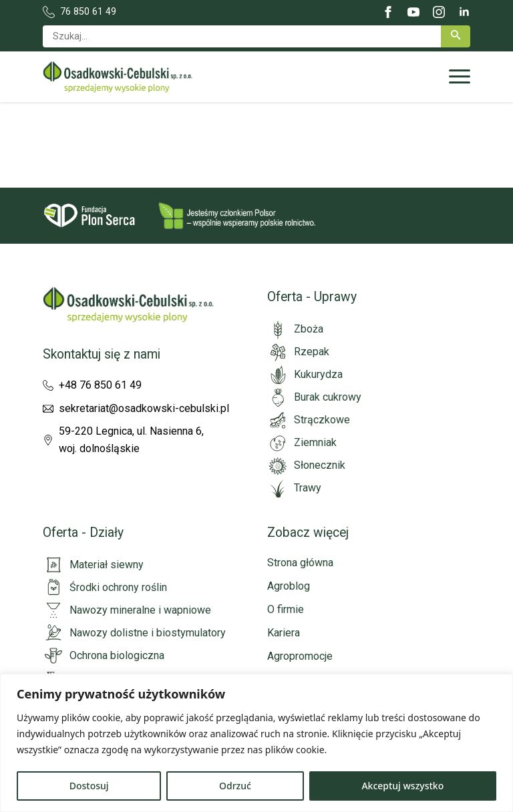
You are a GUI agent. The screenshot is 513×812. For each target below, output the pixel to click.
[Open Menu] (460, 77)
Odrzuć (235, 786)
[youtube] (413, 12)
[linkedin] (464, 12)
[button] (456, 36)
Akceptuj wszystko (402, 786)
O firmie (286, 609)
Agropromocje (300, 656)
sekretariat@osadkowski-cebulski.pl (144, 408)
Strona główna (300, 563)
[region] (256, 743)
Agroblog (289, 586)
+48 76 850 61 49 (100, 385)
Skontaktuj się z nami (102, 354)
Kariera (284, 633)
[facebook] (388, 12)
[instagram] (439, 12)
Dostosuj (89, 786)
